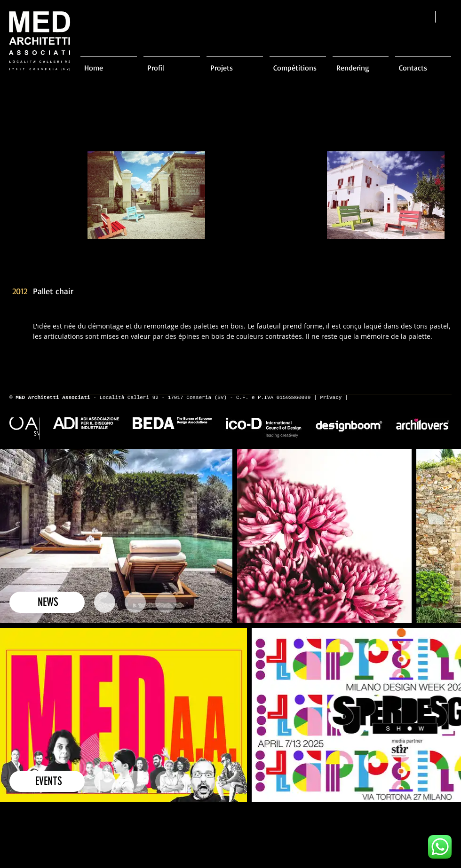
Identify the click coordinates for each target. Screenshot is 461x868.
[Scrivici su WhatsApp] (440, 847)
